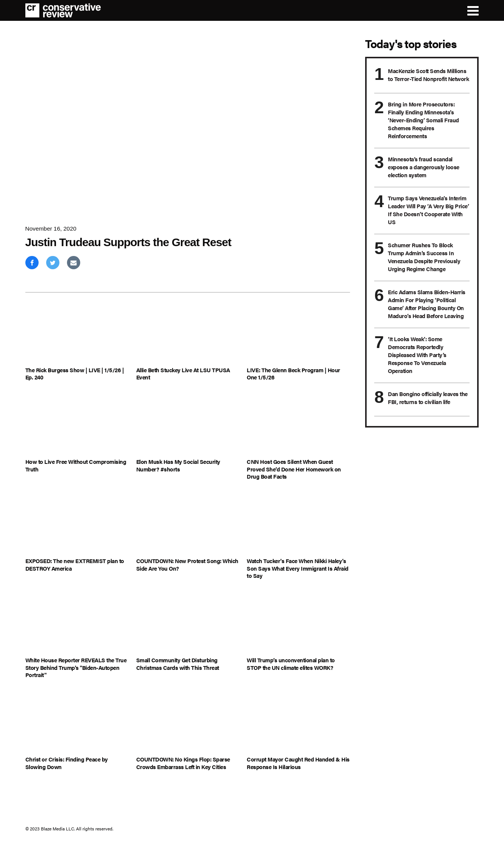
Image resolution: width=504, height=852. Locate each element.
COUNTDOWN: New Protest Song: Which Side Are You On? (187, 564)
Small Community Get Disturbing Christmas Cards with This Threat (178, 664)
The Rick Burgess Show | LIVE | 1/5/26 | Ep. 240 (75, 374)
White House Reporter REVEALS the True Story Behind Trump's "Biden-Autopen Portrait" (76, 667)
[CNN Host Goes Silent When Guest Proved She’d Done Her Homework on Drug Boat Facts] (298, 425)
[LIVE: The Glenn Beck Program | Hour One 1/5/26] (298, 333)
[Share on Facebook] (32, 263)
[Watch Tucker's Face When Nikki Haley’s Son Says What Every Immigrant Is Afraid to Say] (298, 524)
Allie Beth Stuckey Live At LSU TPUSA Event (183, 374)
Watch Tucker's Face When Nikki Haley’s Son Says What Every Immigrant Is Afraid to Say (298, 568)
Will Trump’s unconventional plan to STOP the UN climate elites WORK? (291, 664)
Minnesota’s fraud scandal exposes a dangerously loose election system (424, 167)
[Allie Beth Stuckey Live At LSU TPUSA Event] (188, 333)
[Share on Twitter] (53, 263)
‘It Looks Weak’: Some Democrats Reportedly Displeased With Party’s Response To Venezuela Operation (417, 355)
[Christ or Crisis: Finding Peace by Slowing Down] (77, 723)
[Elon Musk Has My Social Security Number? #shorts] (188, 425)
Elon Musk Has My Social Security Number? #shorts (178, 465)
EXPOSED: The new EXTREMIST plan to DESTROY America (75, 564)
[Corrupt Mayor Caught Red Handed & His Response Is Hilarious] (298, 723)
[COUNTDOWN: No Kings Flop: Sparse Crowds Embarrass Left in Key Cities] (188, 723)
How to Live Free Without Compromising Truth (76, 465)
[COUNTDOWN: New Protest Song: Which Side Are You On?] (188, 524)
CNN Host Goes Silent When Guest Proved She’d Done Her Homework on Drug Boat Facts (294, 469)
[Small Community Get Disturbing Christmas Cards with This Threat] (188, 624)
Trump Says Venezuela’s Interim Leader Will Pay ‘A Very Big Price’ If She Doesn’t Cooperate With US (428, 210)
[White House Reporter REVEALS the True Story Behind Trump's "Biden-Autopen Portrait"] (77, 624)
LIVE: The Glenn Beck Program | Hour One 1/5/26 (293, 374)
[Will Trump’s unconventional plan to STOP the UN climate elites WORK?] (298, 624)
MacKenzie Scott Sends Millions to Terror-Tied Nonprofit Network (428, 75)
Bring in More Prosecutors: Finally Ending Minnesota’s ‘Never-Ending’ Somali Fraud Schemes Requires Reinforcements (423, 120)
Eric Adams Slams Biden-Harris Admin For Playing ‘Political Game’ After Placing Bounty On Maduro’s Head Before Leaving (427, 304)
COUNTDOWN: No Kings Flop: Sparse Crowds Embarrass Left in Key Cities (183, 763)
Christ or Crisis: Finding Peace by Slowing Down (67, 763)
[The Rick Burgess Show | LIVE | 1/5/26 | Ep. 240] (77, 333)
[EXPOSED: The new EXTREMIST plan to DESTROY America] (77, 524)
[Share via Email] (74, 263)
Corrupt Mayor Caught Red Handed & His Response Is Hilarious (298, 763)
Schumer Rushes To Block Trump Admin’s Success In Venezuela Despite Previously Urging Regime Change (424, 257)
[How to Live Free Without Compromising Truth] (77, 425)
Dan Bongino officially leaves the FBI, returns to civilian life (428, 398)
